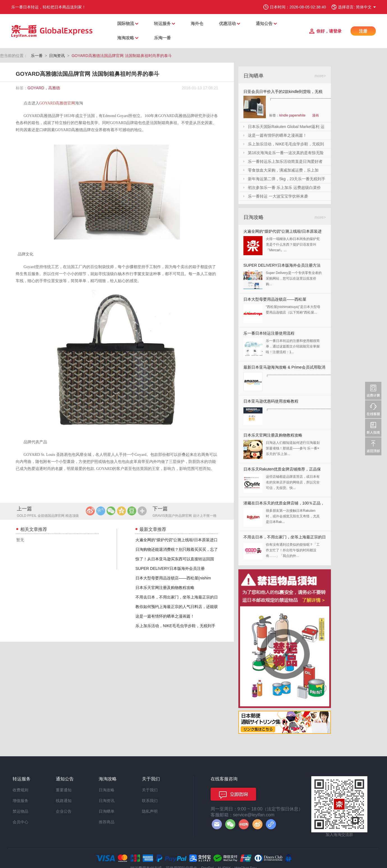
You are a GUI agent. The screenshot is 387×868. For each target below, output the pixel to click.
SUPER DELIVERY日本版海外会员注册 (170, 568)
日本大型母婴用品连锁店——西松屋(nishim (173, 578)
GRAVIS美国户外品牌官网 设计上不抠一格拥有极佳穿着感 (185, 516)
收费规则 (20, 790)
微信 (111, 511)
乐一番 (37, 56)
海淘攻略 (126, 38)
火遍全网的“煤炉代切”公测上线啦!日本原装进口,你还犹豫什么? (283, 233)
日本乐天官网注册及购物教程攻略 (165, 588)
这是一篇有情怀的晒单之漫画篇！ (165, 616)
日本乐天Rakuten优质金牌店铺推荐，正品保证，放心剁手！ (282, 470)
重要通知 (64, 790)
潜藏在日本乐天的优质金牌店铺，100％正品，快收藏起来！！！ (284, 504)
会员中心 (20, 822)
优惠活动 (227, 23)
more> (320, 76)
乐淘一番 (162, 38)
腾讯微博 (101, 511)
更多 (142, 511)
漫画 (315, 115)
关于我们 (150, 790)
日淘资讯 (57, 56)
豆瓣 (132, 511)
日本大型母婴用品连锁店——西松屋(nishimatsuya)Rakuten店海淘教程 (275, 301)
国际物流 (126, 23)
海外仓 (197, 23)
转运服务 (162, 23)
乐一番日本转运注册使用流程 (269, 333)
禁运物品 (20, 811)
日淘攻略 (107, 790)
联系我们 (150, 801)
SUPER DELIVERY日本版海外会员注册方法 (282, 265)
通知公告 (264, 23)
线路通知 (64, 801)
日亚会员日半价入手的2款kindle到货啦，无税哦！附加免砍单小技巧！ (283, 92)
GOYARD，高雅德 (44, 88)
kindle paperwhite (292, 115)
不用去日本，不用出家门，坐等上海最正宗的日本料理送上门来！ (285, 538)
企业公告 (64, 811)
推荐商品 (107, 822)
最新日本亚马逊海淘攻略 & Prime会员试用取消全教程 (284, 368)
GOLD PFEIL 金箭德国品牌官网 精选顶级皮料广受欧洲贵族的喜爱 (48, 516)
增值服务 (20, 801)
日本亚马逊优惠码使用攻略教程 (271, 401)
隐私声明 (150, 811)
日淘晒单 (107, 811)
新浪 (90, 511)
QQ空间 (121, 511)
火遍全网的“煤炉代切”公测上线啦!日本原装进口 (177, 540)
